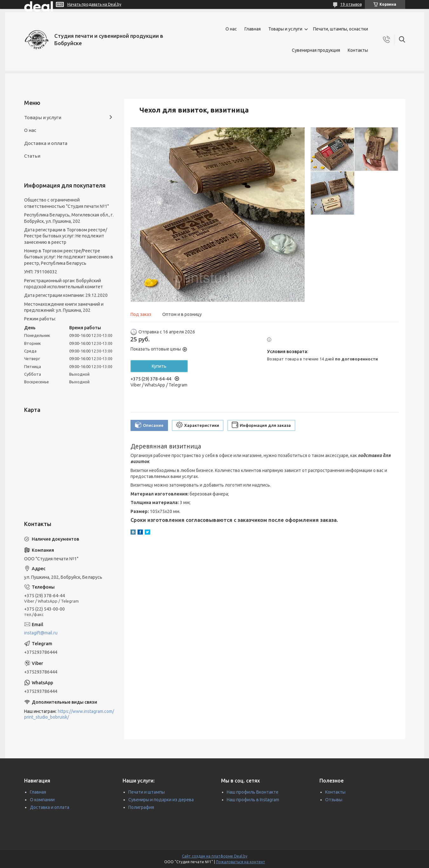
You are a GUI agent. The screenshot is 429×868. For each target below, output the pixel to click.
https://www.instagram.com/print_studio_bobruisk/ (69, 714)
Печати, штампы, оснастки (341, 29)
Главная (253, 29)
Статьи (32, 156)
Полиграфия (141, 807)
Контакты (358, 50)
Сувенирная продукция (316, 50)
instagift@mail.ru (41, 633)
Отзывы (334, 800)
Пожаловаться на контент (241, 862)
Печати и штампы (147, 792)
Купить (159, 366)
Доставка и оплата (46, 143)
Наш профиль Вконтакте (253, 792)
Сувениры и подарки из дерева (161, 800)
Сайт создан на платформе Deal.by (215, 856)
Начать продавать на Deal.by (94, 4)
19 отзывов (351, 4)
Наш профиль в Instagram (253, 800)
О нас (231, 29)
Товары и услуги (285, 29)
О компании (42, 800)
